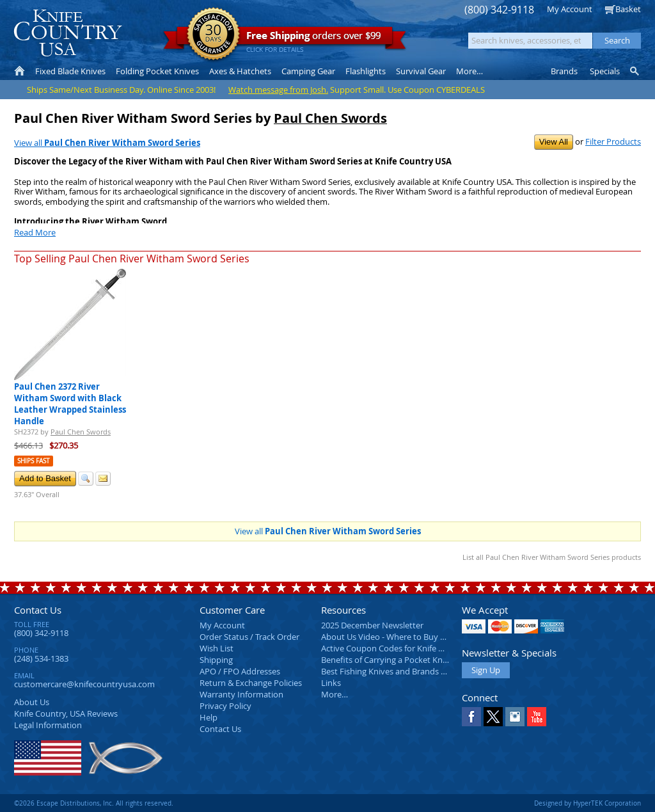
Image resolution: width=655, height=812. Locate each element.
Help (209, 717)
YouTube (537, 717)
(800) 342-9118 (499, 10)
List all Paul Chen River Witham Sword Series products (552, 557)
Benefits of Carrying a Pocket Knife (386, 660)
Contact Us (38, 610)
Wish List (217, 648)
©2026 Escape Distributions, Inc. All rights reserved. (94, 803)
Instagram (515, 717)
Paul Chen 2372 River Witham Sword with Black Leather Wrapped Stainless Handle (70, 404)
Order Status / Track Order (249, 637)
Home (20, 71)
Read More (35, 232)
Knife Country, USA (68, 33)
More (470, 71)
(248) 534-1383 (41, 658)
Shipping (216, 660)
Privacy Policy (225, 706)
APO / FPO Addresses (240, 671)
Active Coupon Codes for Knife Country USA (404, 648)
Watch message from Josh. (278, 90)
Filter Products (613, 141)
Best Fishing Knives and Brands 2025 (390, 671)
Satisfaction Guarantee (213, 35)
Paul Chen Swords (330, 118)
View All (554, 142)
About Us (32, 702)
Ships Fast (34, 461)
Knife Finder (635, 71)
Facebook (471, 717)
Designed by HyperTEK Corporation (588, 803)
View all (107, 143)
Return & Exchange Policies (251, 683)
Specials (605, 71)
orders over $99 (285, 39)
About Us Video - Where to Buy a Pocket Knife (407, 637)
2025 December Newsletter (372, 625)
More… (335, 694)
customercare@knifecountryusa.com (84, 684)
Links (331, 683)
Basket (628, 9)
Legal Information (48, 725)
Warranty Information (241, 694)
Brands (564, 71)
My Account (570, 9)
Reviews (66, 713)
